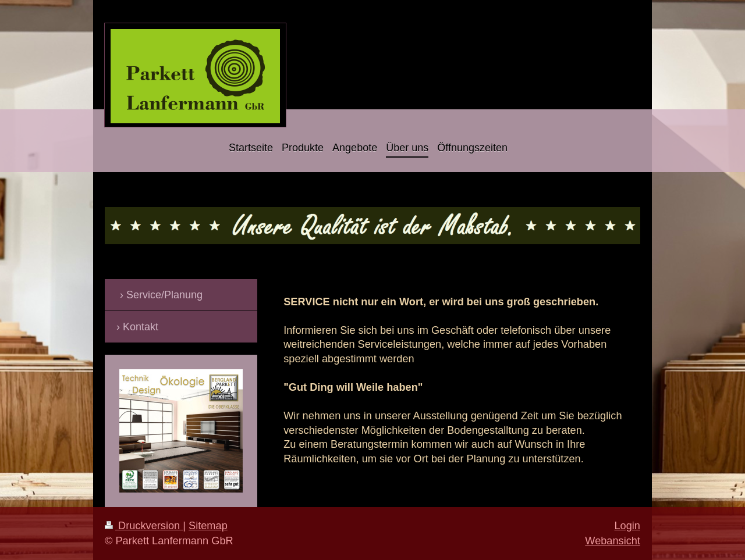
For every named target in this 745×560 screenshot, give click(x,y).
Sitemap (208, 526)
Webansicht (613, 541)
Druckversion (144, 526)
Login (627, 526)
